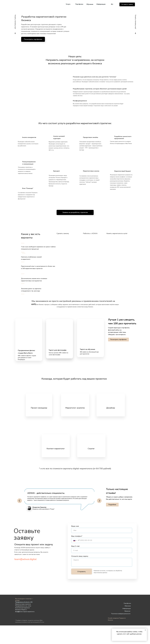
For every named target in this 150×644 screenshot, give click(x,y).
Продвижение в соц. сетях (23, 606)
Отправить (82, 572)
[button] (127, 4)
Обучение (90, 4)
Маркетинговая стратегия (23, 604)
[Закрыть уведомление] (145, 630)
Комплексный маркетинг (23, 608)
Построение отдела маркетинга (25, 612)
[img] (72, 4)
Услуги (68, 4)
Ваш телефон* (77, 536)
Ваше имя (75, 526)
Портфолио (79, 4)
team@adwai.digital (25, 559)
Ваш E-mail (75, 546)
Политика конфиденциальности (121, 614)
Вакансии (127, 611)
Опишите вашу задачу (80, 556)
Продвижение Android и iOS (24, 602)
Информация (101, 4)
